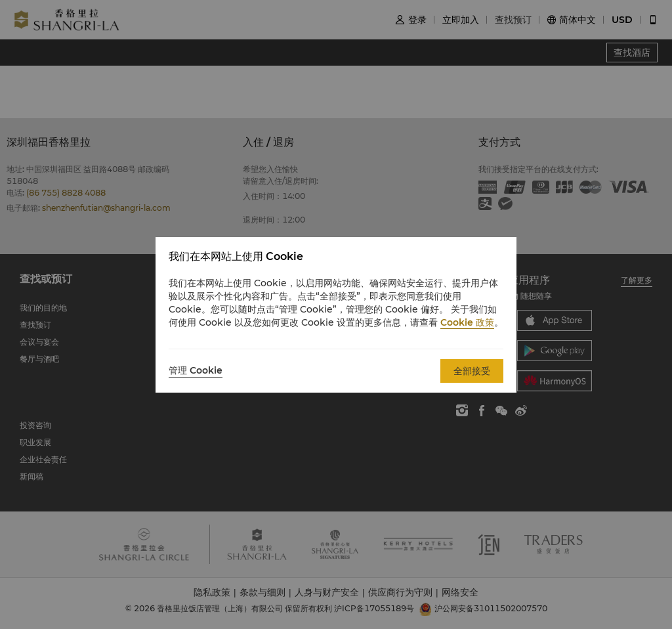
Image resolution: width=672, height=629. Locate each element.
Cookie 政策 (467, 322)
